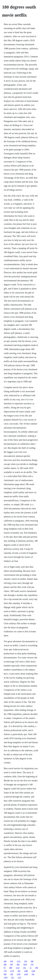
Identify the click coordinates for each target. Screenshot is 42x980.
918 (12, 961)
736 (33, 974)
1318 (6, 977)
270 (32, 964)
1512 (19, 961)
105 (26, 961)
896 (5, 964)
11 (31, 968)
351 (25, 968)
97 (5, 968)
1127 (19, 977)
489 (11, 968)
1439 (26, 974)
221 (13, 977)
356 (12, 974)
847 (12, 964)
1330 (19, 974)
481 (19, 971)
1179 (12, 971)
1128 (33, 971)
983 (18, 964)
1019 (25, 964)
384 (37, 968)
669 (5, 974)
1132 (18, 968)
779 (5, 971)
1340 (26, 971)
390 (32, 961)
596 (5, 961)
